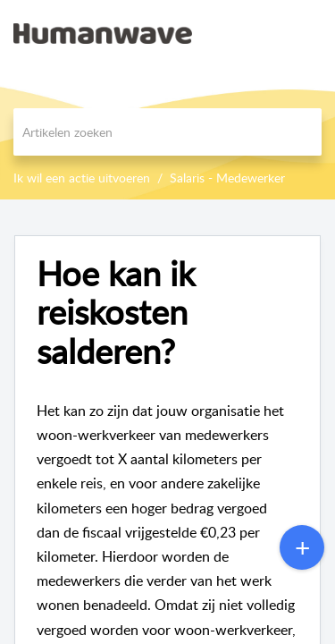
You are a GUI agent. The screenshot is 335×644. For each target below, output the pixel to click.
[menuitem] (275, 33)
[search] (167, 132)
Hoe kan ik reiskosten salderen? (116, 313)
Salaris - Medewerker (227, 178)
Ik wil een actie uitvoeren (82, 178)
